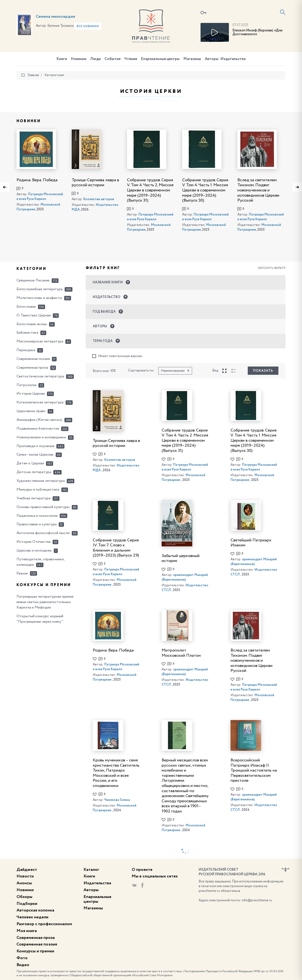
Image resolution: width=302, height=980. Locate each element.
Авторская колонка (35, 910)
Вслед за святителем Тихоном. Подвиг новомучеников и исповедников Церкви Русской (258, 190)
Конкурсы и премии (35, 951)
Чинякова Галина (117, 800)
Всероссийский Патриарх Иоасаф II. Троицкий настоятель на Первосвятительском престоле (254, 770)
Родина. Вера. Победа (37, 180)
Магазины (192, 59)
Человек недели (32, 917)
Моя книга (27, 931)
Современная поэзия (37, 944)
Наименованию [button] (175, 371)
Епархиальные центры (160, 59)
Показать (263, 371)
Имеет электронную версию (117, 356)
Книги (62, 59)
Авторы (212, 59)
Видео (23, 965)
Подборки (27, 904)
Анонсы (24, 883)
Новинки (79, 59)
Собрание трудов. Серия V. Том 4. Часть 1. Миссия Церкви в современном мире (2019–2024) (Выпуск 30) (205, 190)
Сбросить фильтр (272, 268)
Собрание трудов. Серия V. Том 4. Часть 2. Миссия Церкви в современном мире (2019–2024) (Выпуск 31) (150, 190)
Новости (25, 876)
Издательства (233, 59)
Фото (22, 958)
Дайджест (27, 870)
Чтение (131, 59)
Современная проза (36, 938)
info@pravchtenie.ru (257, 900)
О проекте (142, 870)
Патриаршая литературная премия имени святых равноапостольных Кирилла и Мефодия (45, 602)
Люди (95, 59)
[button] (186, 282)
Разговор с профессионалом (44, 924)
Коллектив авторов (99, 199)
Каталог (91, 870)
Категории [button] (31, 269)
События (113, 59)
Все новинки (88, 26)
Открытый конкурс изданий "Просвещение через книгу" (40, 619)
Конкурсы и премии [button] (44, 585)
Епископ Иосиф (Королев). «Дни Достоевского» (257, 32)
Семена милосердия (55, 17)
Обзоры (24, 897)
